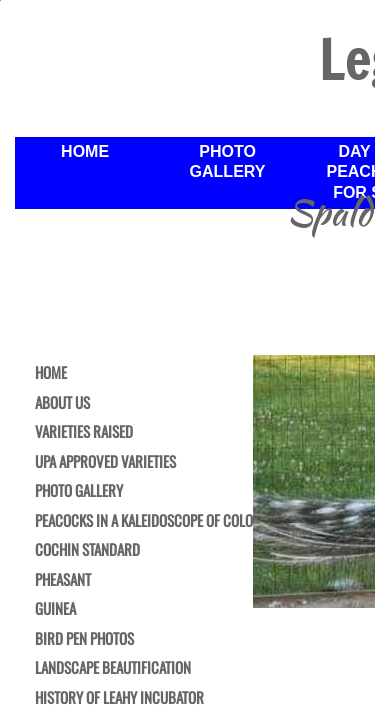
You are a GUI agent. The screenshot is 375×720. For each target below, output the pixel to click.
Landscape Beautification (113, 668)
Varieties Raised (84, 432)
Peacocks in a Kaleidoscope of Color (148, 521)
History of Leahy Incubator (119, 698)
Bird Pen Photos (84, 639)
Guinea (55, 609)
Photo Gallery (228, 162)
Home (85, 151)
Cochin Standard (87, 550)
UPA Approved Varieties (105, 462)
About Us (62, 403)
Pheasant (63, 580)
